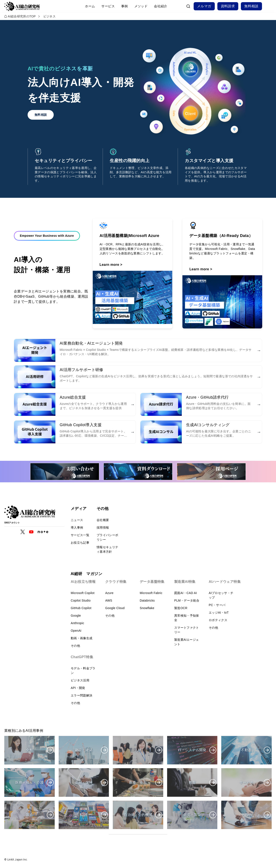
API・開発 (78, 688)
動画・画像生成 (82, 638)
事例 (125, 6)
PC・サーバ (217, 605)
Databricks (147, 600)
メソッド (141, 6)
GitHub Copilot (81, 608)
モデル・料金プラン (83, 671)
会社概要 (103, 520)
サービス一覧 (80, 535)
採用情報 (103, 528)
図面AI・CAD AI (186, 593)
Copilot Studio (81, 600)
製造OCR (181, 608)
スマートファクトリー (187, 630)
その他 (75, 646)
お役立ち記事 (80, 543)
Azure (109, 593)
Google (76, 616)
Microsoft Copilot (83, 593)
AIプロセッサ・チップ (221, 595)
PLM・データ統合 (187, 600)
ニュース (77, 520)
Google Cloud (115, 608)
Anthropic (77, 623)
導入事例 (77, 528)
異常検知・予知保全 (187, 618)
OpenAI (76, 631)
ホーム (90, 6)
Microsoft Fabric (151, 593)
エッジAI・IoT (219, 613)
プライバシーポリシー (107, 537)
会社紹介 (161, 6)
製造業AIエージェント (187, 642)
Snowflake (147, 608)
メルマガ (204, 6)
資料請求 (228, 6)
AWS (109, 600)
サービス (108, 6)
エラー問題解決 (82, 695)
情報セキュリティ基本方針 (107, 549)
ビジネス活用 (80, 680)
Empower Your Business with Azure (47, 237)
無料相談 (251, 6)
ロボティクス (218, 620)
